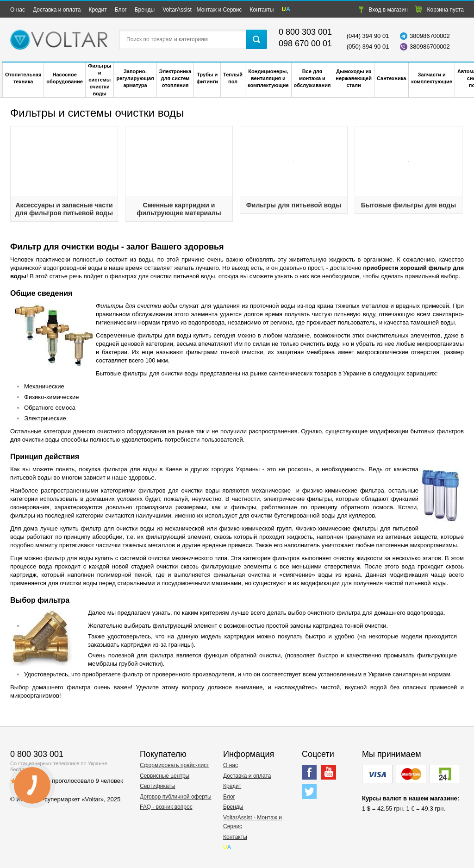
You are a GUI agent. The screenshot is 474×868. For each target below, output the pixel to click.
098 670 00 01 (305, 44)
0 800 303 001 (305, 32)
